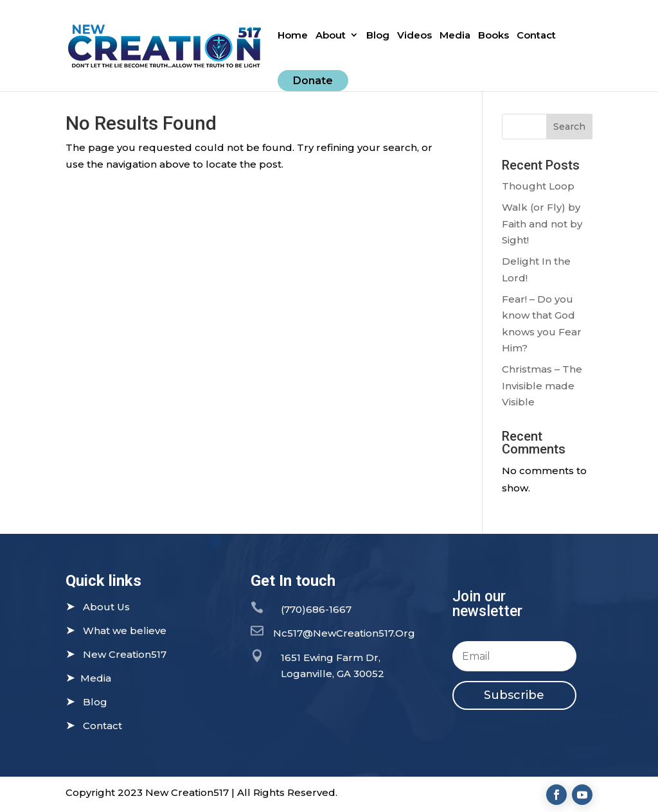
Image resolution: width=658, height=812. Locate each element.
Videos (414, 36)
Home (293, 36)
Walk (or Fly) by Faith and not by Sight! (542, 224)
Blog (378, 36)
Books (493, 36)
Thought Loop (538, 186)
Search (569, 127)
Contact (536, 36)
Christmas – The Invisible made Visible (542, 385)
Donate (313, 81)
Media (455, 36)
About (331, 36)
